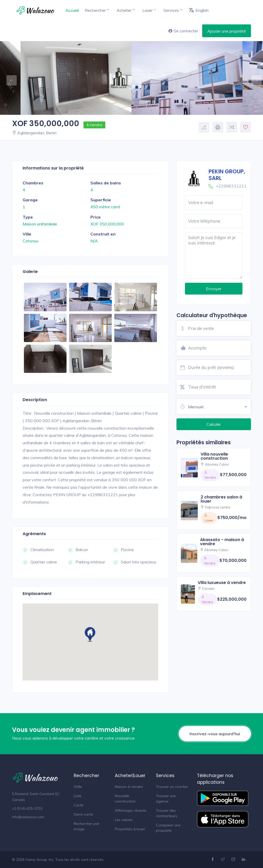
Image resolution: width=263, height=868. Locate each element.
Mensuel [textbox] (196, 407)
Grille (78, 787)
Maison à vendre (129, 787)
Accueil (72, 10)
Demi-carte (83, 814)
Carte (79, 805)
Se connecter (183, 31)
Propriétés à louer (130, 829)
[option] (187, 78)
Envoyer (214, 289)
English (199, 10)
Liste (78, 796)
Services (173, 10)
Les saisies (124, 820)
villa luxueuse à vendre (222, 583)
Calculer (214, 424)
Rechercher (97, 10)
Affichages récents (131, 810)
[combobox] (219, 406)
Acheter (126, 10)
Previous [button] (9, 78)
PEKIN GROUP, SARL (227, 174)
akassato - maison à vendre (222, 542)
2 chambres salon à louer (221, 499)
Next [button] (254, 78)
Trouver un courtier (172, 787)
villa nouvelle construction (214, 456)
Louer (149, 10)
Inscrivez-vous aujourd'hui (215, 734)
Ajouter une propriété (227, 31)
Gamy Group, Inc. (40, 860)
